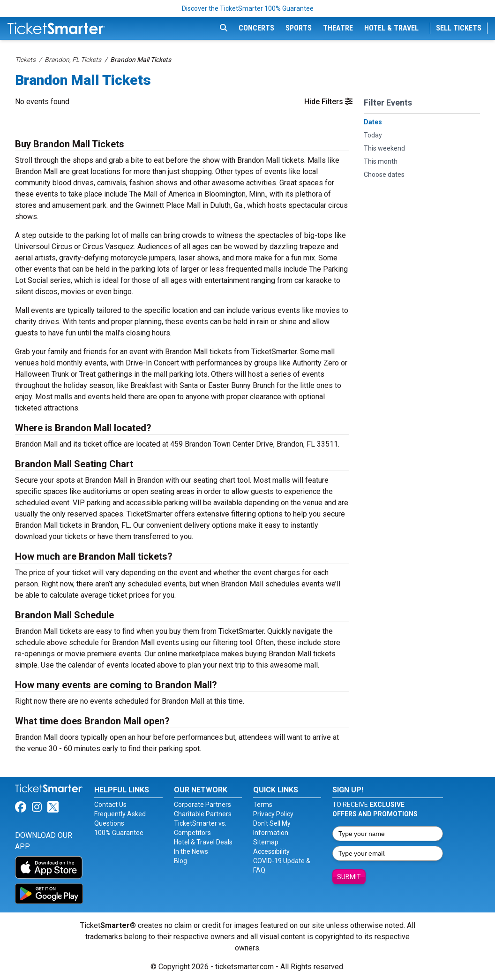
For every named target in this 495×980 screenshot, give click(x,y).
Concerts (256, 28)
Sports (299, 28)
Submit (349, 877)
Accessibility (271, 851)
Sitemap (266, 842)
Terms (263, 805)
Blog (180, 861)
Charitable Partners (203, 814)
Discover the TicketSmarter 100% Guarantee (248, 8)
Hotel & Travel (391, 28)
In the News (191, 851)
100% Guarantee (119, 833)
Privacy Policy (273, 814)
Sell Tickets (459, 28)
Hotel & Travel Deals (203, 842)
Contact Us (110, 805)
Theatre (338, 28)
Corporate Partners (202, 805)
